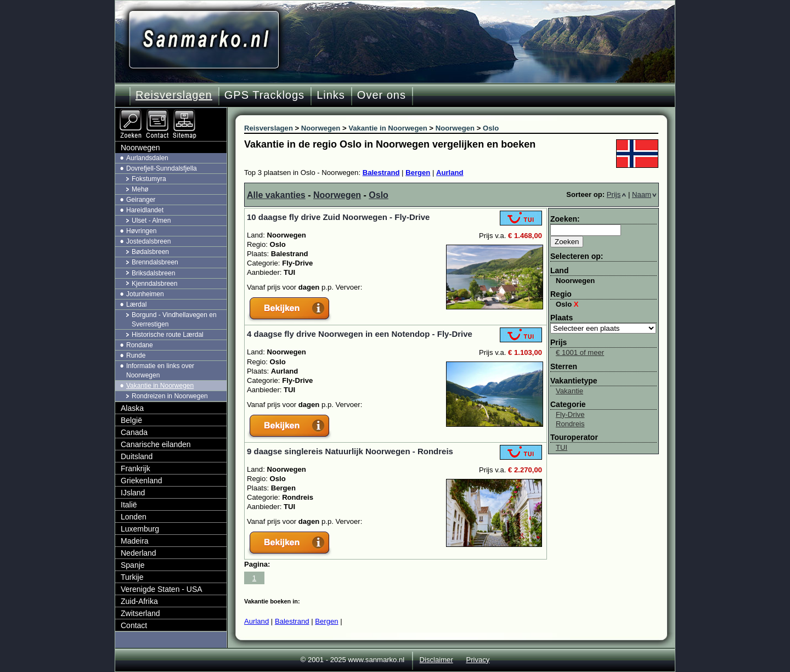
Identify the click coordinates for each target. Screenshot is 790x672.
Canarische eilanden (156, 444)
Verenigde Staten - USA (162, 589)
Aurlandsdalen (147, 158)
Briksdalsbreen (153, 273)
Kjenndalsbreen (154, 284)
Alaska (132, 408)
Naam (644, 194)
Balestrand (381, 173)
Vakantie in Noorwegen (160, 386)
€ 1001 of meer (580, 352)
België (131, 420)
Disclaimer (436, 660)
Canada (134, 432)
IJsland (133, 493)
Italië (129, 505)
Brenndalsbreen (155, 262)
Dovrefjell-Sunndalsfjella (162, 168)
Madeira (135, 541)
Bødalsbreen (150, 252)
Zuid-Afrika (139, 601)
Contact (134, 625)
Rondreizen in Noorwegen (170, 396)
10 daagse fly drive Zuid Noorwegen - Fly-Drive (338, 217)
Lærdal (136, 304)
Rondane (140, 345)
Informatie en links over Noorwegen (160, 371)
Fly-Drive (570, 414)
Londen (134, 517)
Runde (136, 355)
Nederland (139, 553)
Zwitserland (140, 613)
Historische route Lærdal (168, 335)
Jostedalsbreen (148, 241)
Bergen (418, 173)
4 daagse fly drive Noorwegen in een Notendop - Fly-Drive (360, 334)
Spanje (133, 565)
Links (331, 95)
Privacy (478, 660)
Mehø (140, 189)
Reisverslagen (174, 95)
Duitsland (137, 456)
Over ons (382, 95)
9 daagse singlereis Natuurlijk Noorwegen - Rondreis (350, 451)
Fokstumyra (149, 179)
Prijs (617, 194)
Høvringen (141, 231)
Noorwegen (337, 195)
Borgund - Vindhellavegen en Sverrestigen (174, 320)
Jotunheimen (145, 294)
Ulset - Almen (151, 221)
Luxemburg (140, 529)
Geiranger (141, 200)
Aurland (450, 173)
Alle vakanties (276, 195)
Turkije (132, 577)
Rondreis (570, 424)
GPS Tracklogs (264, 95)
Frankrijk (136, 468)
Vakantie (569, 391)
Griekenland (142, 481)
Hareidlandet (145, 210)
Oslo (379, 195)
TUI (562, 447)
